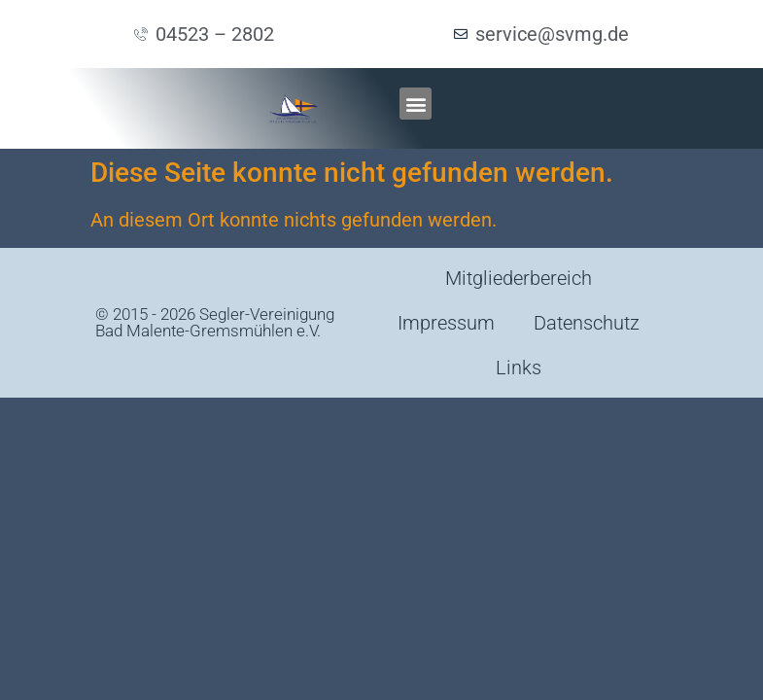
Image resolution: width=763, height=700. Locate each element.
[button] (416, 104)
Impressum (446, 323)
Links (519, 367)
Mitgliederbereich (519, 278)
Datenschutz (587, 323)
